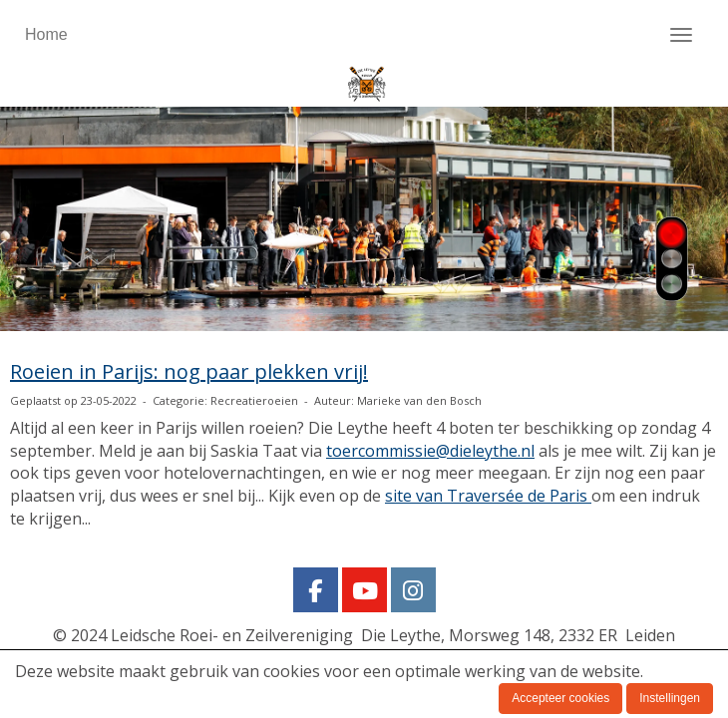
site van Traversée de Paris (488, 496)
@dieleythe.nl (430, 451)
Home (46, 34)
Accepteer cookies (560, 698)
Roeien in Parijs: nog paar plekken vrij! (189, 371)
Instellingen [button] (670, 698)
